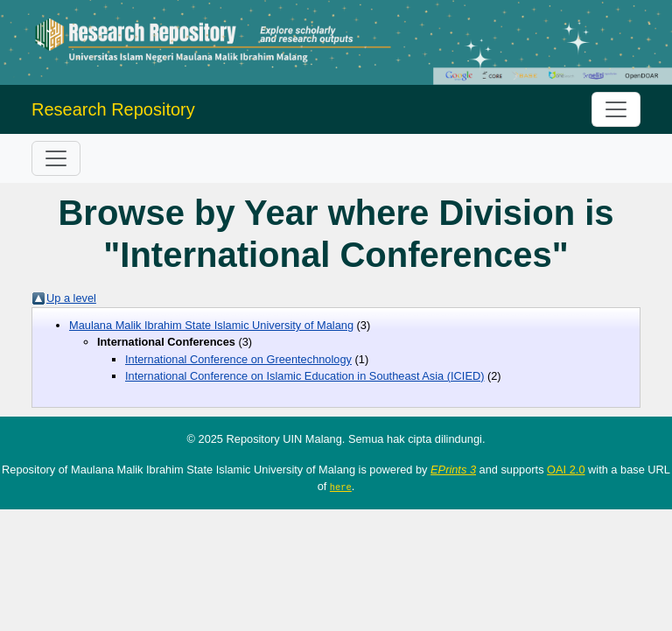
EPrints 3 (453, 470)
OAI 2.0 (566, 470)
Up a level (71, 298)
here (341, 487)
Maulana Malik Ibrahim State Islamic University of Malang (211, 325)
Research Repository (113, 109)
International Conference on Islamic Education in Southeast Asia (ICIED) (304, 376)
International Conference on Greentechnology (238, 359)
